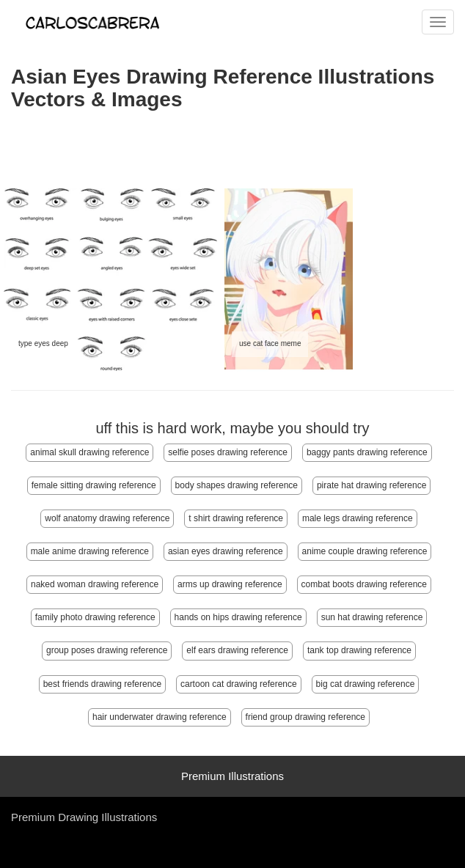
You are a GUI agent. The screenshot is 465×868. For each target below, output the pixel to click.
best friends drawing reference (102, 684)
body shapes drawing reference (237, 485)
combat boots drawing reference (364, 584)
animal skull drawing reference (89, 452)
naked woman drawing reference (95, 584)
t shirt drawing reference (236, 518)
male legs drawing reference (358, 518)
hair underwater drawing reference (160, 717)
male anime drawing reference (90, 551)
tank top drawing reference (359, 650)
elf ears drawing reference (237, 650)
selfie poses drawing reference (228, 452)
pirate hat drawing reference (371, 485)
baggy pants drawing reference (367, 452)
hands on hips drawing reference (238, 617)
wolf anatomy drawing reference (107, 518)
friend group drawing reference (305, 717)
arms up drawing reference (230, 584)
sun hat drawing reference (372, 617)
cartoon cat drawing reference (239, 684)
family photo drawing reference (95, 617)
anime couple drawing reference (365, 551)
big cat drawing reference (366, 684)
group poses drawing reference (107, 650)
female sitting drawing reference (94, 485)
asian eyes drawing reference (226, 551)
